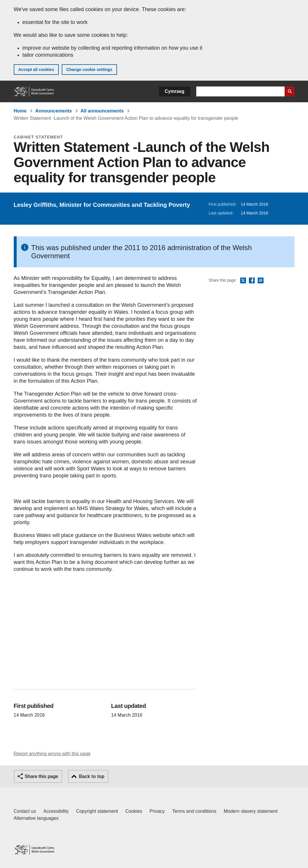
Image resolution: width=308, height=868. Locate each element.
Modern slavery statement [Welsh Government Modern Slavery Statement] (251, 811)
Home (20, 111)
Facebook (252, 281)
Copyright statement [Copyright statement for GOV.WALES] (97, 811)
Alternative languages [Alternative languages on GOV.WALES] (36, 818)
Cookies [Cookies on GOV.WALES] (134, 811)
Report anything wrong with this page (52, 754)
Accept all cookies (36, 70)
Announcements (53, 111)
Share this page (42, 776)
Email (261, 281)
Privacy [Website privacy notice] (157, 811)
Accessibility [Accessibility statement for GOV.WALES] (56, 811)
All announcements (102, 111)
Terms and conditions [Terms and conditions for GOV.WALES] (194, 811)
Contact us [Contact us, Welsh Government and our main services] (25, 811)
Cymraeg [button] (174, 91)
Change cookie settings (89, 70)
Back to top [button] (92, 776)
